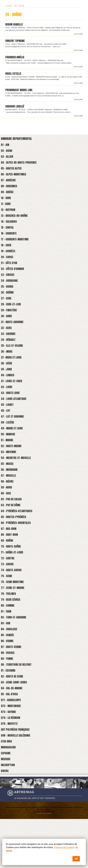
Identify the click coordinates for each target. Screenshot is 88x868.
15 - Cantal (8, 235)
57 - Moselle (9, 502)
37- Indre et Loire (12, 375)
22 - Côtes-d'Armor (13, 280)
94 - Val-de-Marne (12, 731)
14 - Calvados (9, 229)
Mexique (6, 807)
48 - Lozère (8, 445)
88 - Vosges (8, 693)
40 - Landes (8, 394)
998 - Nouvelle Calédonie (17, 782)
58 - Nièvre (8, 508)
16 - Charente (9, 242)
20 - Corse (7, 267)
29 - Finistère (9, 324)
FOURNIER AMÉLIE (15, 58)
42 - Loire (7, 407)
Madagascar (9, 794)
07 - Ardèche (9, 185)
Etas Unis (7, 788)
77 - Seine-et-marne (13, 623)
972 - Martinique (12, 750)
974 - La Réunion (11, 762)
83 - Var (6, 661)
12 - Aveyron (8, 216)
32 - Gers (7, 343)
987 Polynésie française (16, 775)
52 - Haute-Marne (12, 470)
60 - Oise (6, 521)
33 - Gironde (9, 350)
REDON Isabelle (15, 24)
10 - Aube (6, 204)
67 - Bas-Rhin (9, 559)
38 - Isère (7, 382)
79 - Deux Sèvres (11, 635)
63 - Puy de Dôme (11, 534)
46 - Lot (6, 432)
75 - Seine (7, 610)
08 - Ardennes (10, 191)
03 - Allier (8, 159)
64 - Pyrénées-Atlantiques (18, 540)
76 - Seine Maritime (13, 616)
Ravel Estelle (14, 74)
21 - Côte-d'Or (9, 274)
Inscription (8, 813)
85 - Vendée (8, 674)
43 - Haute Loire (11, 413)
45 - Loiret (8, 426)
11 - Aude (6, 210)
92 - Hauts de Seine (13, 718)
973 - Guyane (9, 756)
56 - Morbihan (10, 496)
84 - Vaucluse (10, 667)
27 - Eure (7, 312)
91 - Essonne (9, 712)
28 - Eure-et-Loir (12, 318)
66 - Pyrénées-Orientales (17, 553)
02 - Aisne (7, 153)
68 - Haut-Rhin (10, 566)
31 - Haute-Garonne (13, 337)
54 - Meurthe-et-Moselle (17, 483)
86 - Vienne (8, 680)
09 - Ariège (8, 197)
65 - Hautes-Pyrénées (14, 547)
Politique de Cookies (64, 847)
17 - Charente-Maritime (16, 248)
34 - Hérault (9, 356)
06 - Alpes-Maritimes (14, 178)
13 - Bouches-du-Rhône (15, 223)
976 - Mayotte (10, 769)
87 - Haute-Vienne (12, 686)
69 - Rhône (7, 572)
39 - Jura (7, 388)
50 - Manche (9, 458)
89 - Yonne (7, 699)
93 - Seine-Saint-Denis (15, 724)
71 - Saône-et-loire (13, 585)
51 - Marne (7, 464)
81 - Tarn (6, 648)
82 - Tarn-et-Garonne (14, 655)
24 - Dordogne (10, 293)
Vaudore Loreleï (15, 108)
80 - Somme (8, 642)
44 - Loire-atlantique (14, 420)
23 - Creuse (8, 286)
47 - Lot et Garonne (13, 439)
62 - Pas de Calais (12, 528)
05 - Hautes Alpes (12, 172)
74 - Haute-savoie (12, 604)
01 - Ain (5, 147)
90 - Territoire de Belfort (17, 705)
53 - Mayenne (9, 477)
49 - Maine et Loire (13, 451)
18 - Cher (6, 255)
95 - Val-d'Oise (10, 737)
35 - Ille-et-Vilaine (13, 362)
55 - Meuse (8, 489)
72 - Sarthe (8, 591)
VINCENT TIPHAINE (15, 41)
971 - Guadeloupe (11, 743)
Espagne (6, 801)
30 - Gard (7, 331)
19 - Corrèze (8, 261)
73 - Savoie (8, 597)
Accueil (8, 6)
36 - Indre (7, 369)
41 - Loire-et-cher (12, 401)
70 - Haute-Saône (12, 578)
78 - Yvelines (9, 629)
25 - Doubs (7, 299)
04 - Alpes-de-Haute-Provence (20, 166)
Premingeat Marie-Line (20, 91)
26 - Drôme (8, 305)
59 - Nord (7, 515)
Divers (5, 820)
